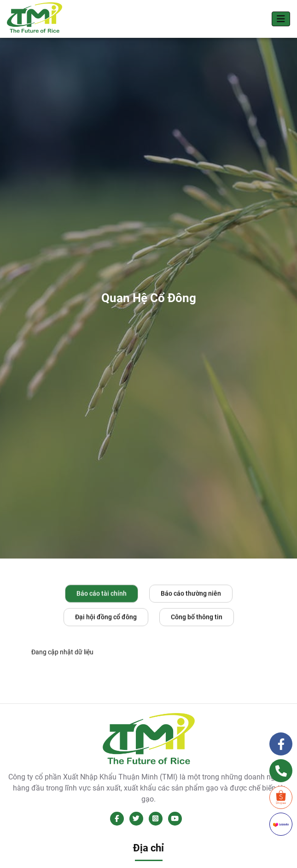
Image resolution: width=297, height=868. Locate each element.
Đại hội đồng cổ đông (106, 618)
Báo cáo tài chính (102, 594)
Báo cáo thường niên (191, 594)
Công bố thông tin (197, 618)
